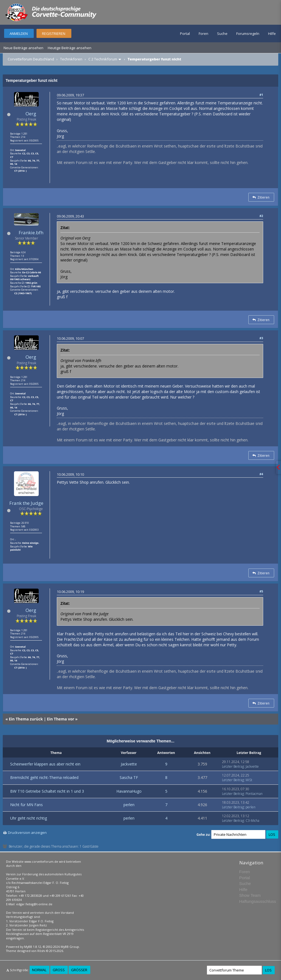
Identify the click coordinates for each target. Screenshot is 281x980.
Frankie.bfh (31, 233)
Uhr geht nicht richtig (29, 818)
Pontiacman (254, 794)
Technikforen (71, 59)
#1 (261, 95)
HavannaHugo (129, 791)
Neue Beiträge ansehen (23, 48)
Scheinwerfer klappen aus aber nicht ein (45, 764)
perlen (129, 805)
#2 (261, 216)
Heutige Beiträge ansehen (70, 48)
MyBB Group (70, 947)
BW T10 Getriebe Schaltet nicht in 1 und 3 (47, 791)
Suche (222, 34)
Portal (185, 34)
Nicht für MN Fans (26, 805)
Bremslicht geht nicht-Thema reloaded (44, 777)
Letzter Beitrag (233, 766)
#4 (261, 474)
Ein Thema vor (61, 719)
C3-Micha (252, 821)
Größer (79, 970)
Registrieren (54, 34)
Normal (39, 970)
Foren (203, 34)
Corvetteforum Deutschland (31, 59)
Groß (59, 970)
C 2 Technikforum (103, 59)
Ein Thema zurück (26, 719)
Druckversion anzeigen (27, 833)
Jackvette (129, 764)
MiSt (249, 780)
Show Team (250, 895)
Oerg (31, 114)
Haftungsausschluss (258, 901)
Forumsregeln (248, 34)
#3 (261, 338)
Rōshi (41, 951)
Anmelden (19, 34)
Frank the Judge (26, 503)
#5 (261, 591)
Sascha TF (129, 777)
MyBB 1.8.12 (33, 947)
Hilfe (272, 34)
